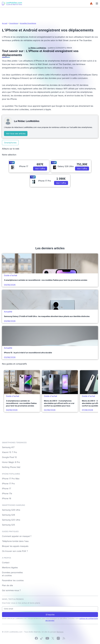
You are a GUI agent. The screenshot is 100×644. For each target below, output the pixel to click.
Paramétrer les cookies (13, 580)
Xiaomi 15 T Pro (9, 452)
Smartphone (14, 23)
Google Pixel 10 (9, 457)
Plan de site (7, 585)
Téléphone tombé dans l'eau (15, 541)
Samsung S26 (8, 515)
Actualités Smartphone (28, 23)
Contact (6, 563)
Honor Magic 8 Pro (11, 462)
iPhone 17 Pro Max (11, 479)
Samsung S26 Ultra (11, 510)
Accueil (5, 23)
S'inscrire (50, 615)
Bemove (60, 632)
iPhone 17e (7, 493)
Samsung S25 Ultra (11, 520)
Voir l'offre (40, 169)
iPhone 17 (6, 488)
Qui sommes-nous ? (11, 590)
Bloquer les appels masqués (15, 546)
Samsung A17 (8, 447)
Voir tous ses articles (16, 134)
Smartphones (10, 143)
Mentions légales (10, 567)
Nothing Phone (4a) (11, 467)
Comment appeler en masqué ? (17, 536)
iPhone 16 (7, 498)
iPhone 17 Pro (8, 484)
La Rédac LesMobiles (37, 48)
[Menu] (97, 3)
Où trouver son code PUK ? (15, 551)
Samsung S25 (8, 525)
